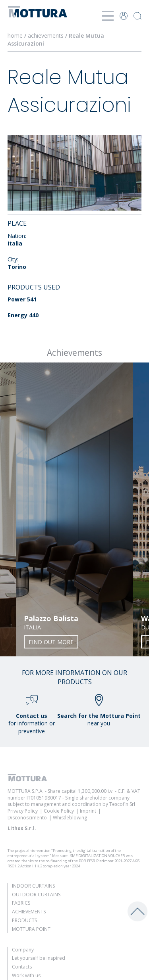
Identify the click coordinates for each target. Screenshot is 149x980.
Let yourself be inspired (39, 958)
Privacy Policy (23, 811)
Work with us (26, 975)
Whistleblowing (70, 818)
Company (23, 950)
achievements (46, 35)
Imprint (88, 811)
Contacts (22, 967)
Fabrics (21, 903)
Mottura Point (31, 929)
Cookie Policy (59, 811)
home (15, 35)
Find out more (51, 642)
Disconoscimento (27, 818)
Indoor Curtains (33, 886)
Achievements (29, 912)
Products (24, 920)
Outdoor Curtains (36, 895)
